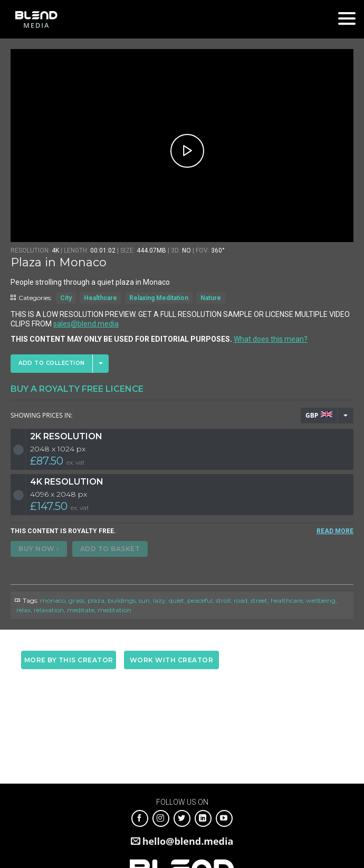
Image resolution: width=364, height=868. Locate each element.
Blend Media (36, 19)
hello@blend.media (188, 841)
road (241, 600)
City (66, 298)
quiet (176, 600)
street (259, 600)
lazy (159, 600)
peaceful (200, 600)
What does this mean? (271, 339)
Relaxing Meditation (159, 298)
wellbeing (321, 600)
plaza (96, 600)
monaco (53, 600)
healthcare (287, 600)
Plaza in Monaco (59, 262)
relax (23, 610)
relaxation (49, 610)
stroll (223, 600)
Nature (211, 298)
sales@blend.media (86, 324)
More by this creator (69, 660)
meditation (114, 610)
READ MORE (335, 531)
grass (76, 600)
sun (144, 600)
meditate (81, 610)
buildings (122, 600)
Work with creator (172, 660)
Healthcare (100, 298)
